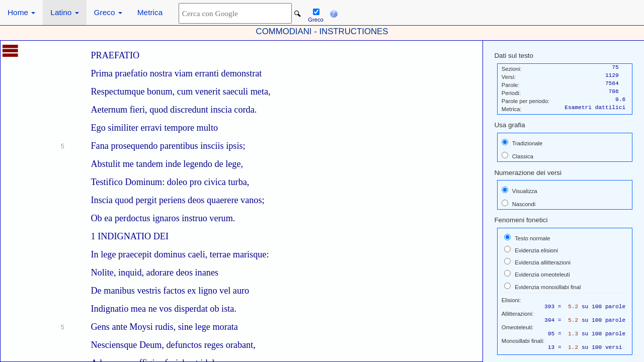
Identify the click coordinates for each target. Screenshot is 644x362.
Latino (64, 12)
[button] (334, 13)
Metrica (150, 12)
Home (21, 12)
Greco (108, 12)
